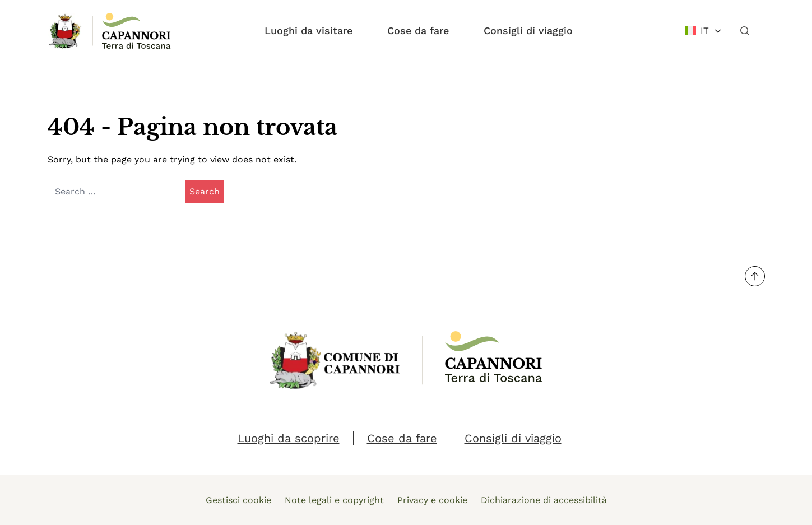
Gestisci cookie (238, 500)
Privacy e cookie (432, 500)
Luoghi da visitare (308, 31)
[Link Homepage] (66, 31)
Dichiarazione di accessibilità (544, 500)
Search (205, 191)
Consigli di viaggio (528, 31)
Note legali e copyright (334, 500)
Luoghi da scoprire (289, 438)
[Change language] (704, 31)
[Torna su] (755, 276)
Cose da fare (418, 31)
